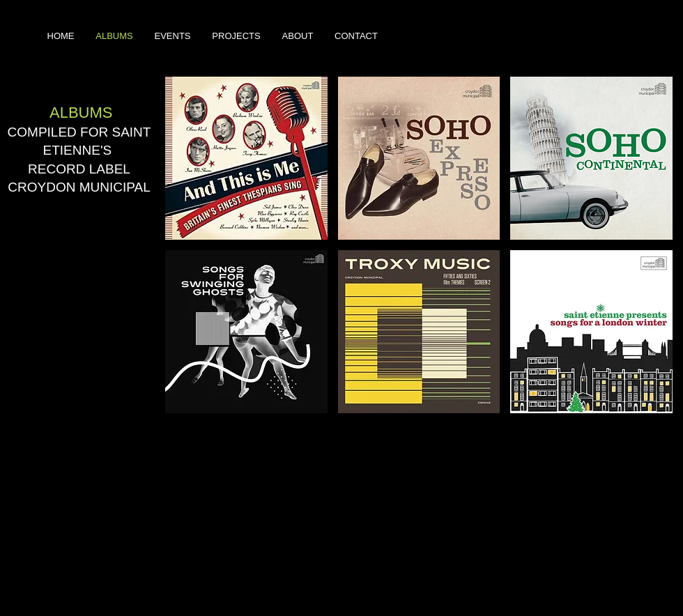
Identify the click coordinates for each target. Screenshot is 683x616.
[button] (246, 158)
